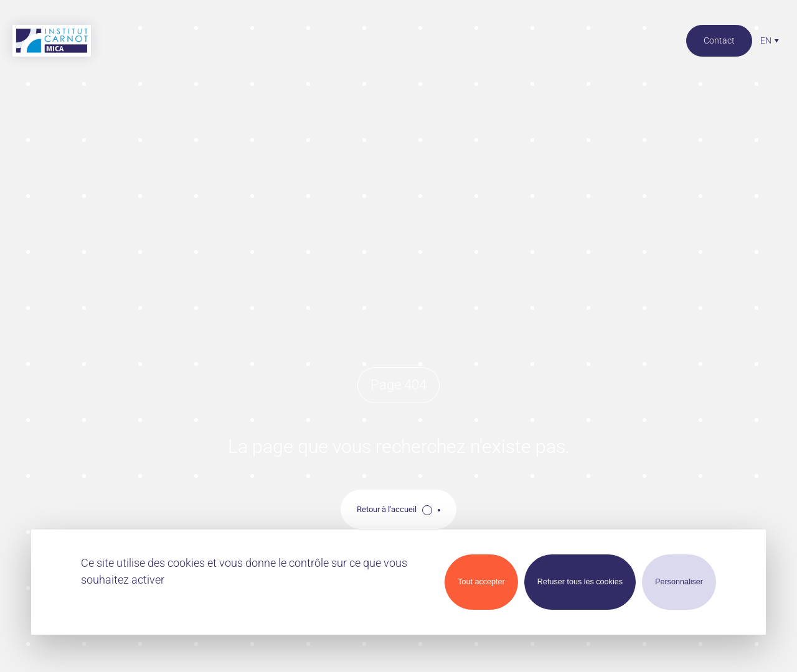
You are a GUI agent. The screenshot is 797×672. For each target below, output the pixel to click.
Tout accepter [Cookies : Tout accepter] (481, 582)
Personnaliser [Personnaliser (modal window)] (679, 582)
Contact (719, 41)
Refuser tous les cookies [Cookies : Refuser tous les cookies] (580, 582)
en (766, 41)
